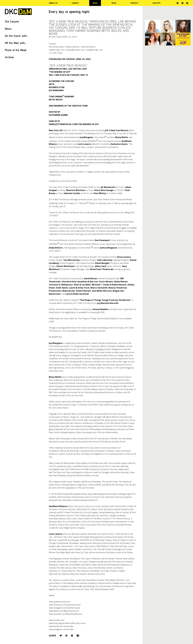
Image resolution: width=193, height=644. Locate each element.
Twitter (178, 3)
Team (114, 3)
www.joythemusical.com (107, 212)
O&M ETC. (157, 3)
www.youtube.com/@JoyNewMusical (65, 614)
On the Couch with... (17, 36)
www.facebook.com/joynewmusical (65, 605)
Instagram (187, 3)
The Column (12, 21)
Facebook (182, 3)
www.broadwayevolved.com (85, 500)
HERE (74, 181)
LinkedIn (72, 636)
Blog (95, 3)
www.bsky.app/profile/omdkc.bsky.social (67, 623)
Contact (134, 3)
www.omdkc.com (57, 620)
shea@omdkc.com (95, 50)
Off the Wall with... (16, 43)
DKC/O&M (18, 12)
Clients (75, 3)
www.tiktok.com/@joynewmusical (64, 611)
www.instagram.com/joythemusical (64, 608)
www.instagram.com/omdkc (61, 629)
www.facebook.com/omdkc (61, 626)
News (8, 29)
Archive (9, 57)
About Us (53, 3)
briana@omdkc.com (75, 50)
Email (78, 636)
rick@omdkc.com (57, 50)
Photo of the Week (16, 50)
